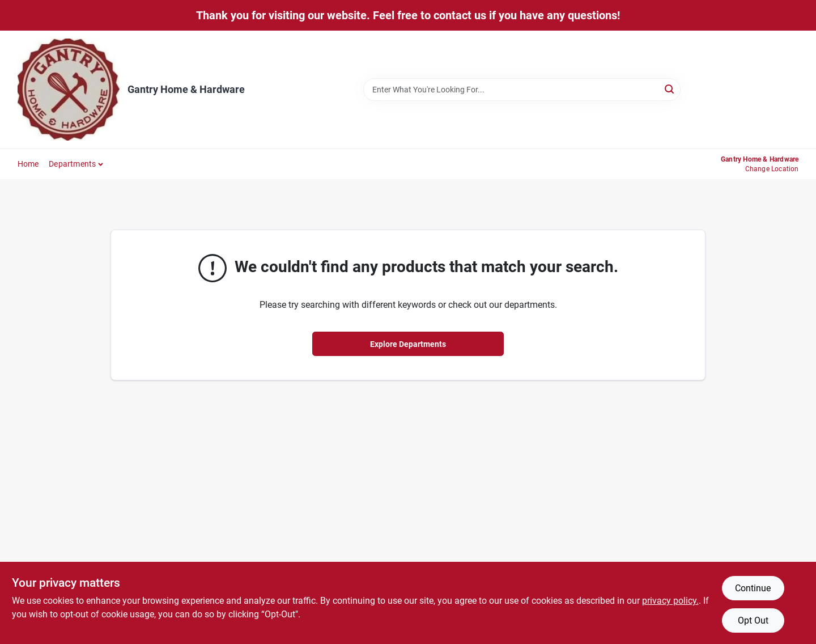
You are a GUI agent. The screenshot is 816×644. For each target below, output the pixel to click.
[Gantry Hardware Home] (69, 90)
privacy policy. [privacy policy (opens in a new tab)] (670, 601)
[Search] (670, 89)
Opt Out (753, 620)
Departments (72, 164)
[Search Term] (522, 90)
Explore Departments (408, 344)
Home (28, 164)
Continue (753, 588)
